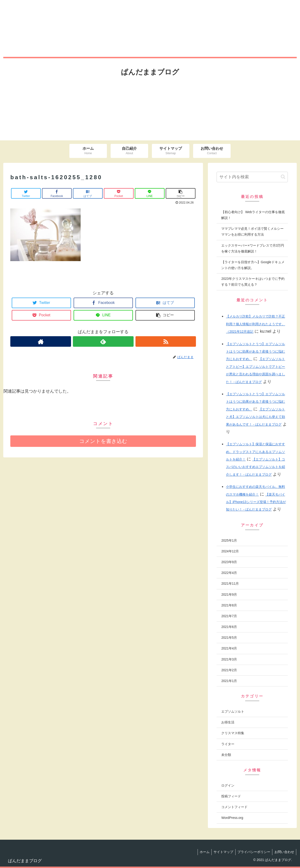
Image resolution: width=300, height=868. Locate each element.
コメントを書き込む (103, 441)
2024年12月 (230, 551)
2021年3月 (229, 659)
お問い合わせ (284, 852)
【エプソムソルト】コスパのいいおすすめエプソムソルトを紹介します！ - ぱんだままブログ (255, 467)
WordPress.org (232, 818)
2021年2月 (229, 670)
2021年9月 (229, 594)
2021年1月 (229, 681)
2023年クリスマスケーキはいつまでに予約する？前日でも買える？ (253, 282)
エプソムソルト (233, 711)
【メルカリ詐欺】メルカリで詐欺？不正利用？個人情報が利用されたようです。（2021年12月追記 (255, 324)
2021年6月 (229, 627)
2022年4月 (229, 573)
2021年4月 (229, 648)
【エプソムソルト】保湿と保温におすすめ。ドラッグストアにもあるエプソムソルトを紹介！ (255, 452)
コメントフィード (234, 807)
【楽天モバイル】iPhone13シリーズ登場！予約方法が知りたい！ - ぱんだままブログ (256, 502)
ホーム (202, 852)
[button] (283, 177)
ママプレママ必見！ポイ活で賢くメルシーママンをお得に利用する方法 (252, 232)
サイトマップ (221, 852)
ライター (228, 744)
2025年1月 (229, 540)
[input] (252, 177)
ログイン (228, 785)
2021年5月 (229, 638)
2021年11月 (230, 584)
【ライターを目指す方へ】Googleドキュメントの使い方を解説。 (253, 265)
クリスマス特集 (233, 733)
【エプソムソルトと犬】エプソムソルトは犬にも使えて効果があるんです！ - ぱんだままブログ (255, 417)
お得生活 (228, 722)
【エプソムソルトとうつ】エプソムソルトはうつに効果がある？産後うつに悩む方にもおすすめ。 (255, 352)
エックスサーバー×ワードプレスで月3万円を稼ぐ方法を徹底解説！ (253, 248)
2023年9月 (229, 562)
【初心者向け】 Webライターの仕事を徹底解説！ (253, 215)
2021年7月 (229, 616)
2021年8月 (229, 605)
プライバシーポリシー (253, 852)
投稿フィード (231, 796)
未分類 (226, 755)
